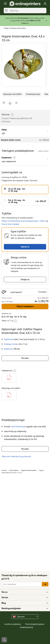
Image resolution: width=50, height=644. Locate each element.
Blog (23, 603)
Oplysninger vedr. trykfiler (12, 94)
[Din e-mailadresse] (22, 584)
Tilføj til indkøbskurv (25, 306)
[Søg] (6, 11)
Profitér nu (25, 23)
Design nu (25, 279)
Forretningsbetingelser (35, 624)
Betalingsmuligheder (23, 608)
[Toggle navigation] (5, 4)
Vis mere (25, 358)
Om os (23, 592)
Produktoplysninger (33, 94)
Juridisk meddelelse (13, 624)
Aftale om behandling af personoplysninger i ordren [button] (23, 221)
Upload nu (25, 247)
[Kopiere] (40, 21)
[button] (24, 65)
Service (23, 597)
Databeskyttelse (27, 627)
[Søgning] (27, 11)
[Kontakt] (4, 640)
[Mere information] (14, 158)
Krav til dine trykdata (10, 224)
